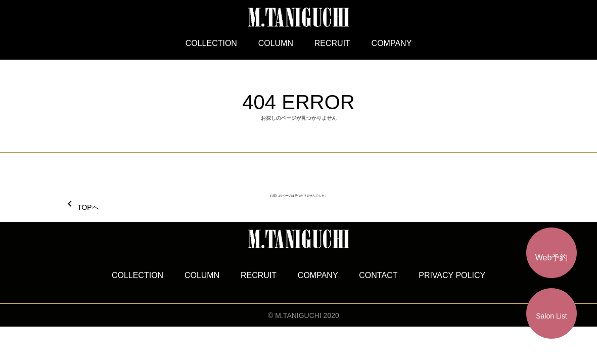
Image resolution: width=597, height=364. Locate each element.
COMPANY (392, 43)
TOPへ (81, 207)
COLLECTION (211, 43)
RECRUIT (332, 43)
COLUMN (276, 43)
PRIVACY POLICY (452, 275)
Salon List (551, 316)
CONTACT (378, 275)
